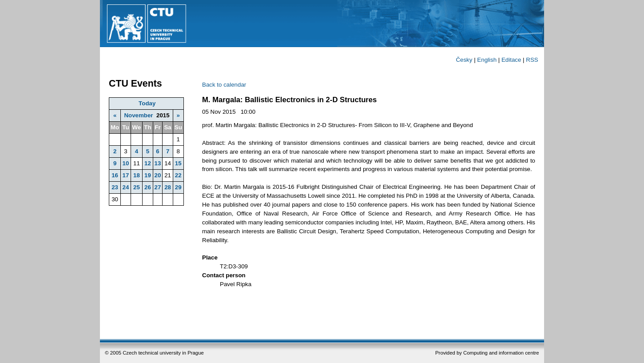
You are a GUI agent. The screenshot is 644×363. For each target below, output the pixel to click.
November (138, 115)
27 (158, 187)
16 (115, 175)
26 (148, 187)
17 (125, 175)
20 (158, 175)
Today (147, 103)
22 (178, 175)
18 (137, 175)
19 (148, 175)
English (487, 60)
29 (178, 187)
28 (168, 187)
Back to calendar (224, 85)
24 (125, 187)
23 (115, 187)
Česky (464, 60)
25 (137, 187)
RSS (532, 60)
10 (125, 163)
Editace (511, 60)
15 (178, 163)
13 (158, 163)
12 (148, 163)
